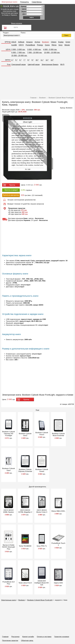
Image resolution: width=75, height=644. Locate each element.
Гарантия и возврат (62, 637)
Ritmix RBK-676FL (58, 511)
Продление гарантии (10, 641)
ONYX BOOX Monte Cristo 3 (42, 511)
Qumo (47, 45)
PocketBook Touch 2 (58, 544)
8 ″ (29, 60)
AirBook (21, 42)
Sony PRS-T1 (42, 546)
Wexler (67, 45)
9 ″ (33, 60)
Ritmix (54, 45)
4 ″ (12, 60)
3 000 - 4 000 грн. (34, 50)
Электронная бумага (50, 65)
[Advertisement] (38, 82)
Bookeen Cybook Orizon (42, 434)
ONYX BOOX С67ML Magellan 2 (25, 511)
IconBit (14, 45)
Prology (40, 45)
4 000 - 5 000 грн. (50, 50)
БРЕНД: (8, 42)
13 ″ (52, 60)
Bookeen (46, 42)
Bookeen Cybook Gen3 (25, 435)
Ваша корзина (17, 23)
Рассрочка (15, 637)
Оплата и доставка (44, 637)
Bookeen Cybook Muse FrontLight (40, 600)
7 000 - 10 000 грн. (35, 53)
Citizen (54, 42)
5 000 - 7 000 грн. (18, 53)
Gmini (68, 42)
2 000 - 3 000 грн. (18, 50)
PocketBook (30, 45)
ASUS (14, 42)
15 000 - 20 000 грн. (19, 56)
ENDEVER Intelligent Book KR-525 (42, 583)
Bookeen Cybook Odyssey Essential (25, 470)
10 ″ (37, 60)
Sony (60, 45)
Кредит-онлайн (28, 637)
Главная (5, 637)
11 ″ (42, 60)
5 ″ (16, 60)
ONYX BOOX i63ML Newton (8, 511)
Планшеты (25, 2)
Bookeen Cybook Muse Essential (58, 435)
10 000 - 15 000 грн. (52, 53)
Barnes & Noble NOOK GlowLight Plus (8, 547)
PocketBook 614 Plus (9, 583)
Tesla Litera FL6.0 (25, 583)
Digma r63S (58, 583)
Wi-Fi (62, 65)
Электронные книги (9, 2)
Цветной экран (34, 65)
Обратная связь (27, 641)
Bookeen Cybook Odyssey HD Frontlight (9, 434)
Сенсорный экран (19, 65)
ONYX (21, 45)
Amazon (29, 42)
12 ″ (47, 60)
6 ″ (20, 60)
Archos (37, 42)
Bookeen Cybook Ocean (42, 470)
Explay (61, 42)
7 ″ (25, 60)
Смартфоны (37, 2)
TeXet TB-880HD (25, 546)
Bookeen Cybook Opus (9, 469)
